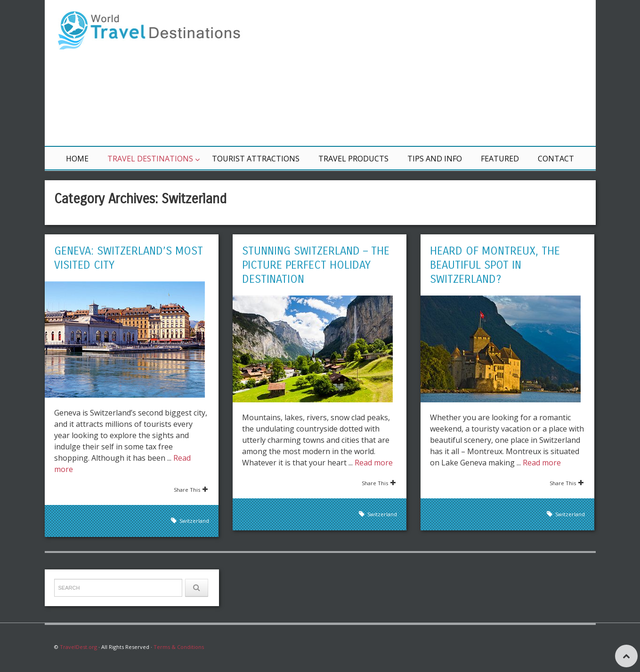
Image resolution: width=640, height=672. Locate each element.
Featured (500, 159)
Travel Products (353, 159)
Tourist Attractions (256, 159)
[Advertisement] (433, 73)
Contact (556, 159)
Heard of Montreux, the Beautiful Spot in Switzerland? (495, 265)
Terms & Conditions (179, 647)
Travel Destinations (150, 159)
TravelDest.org (78, 647)
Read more (374, 463)
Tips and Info (435, 159)
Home (77, 159)
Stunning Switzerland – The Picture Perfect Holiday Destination (316, 265)
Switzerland (194, 521)
